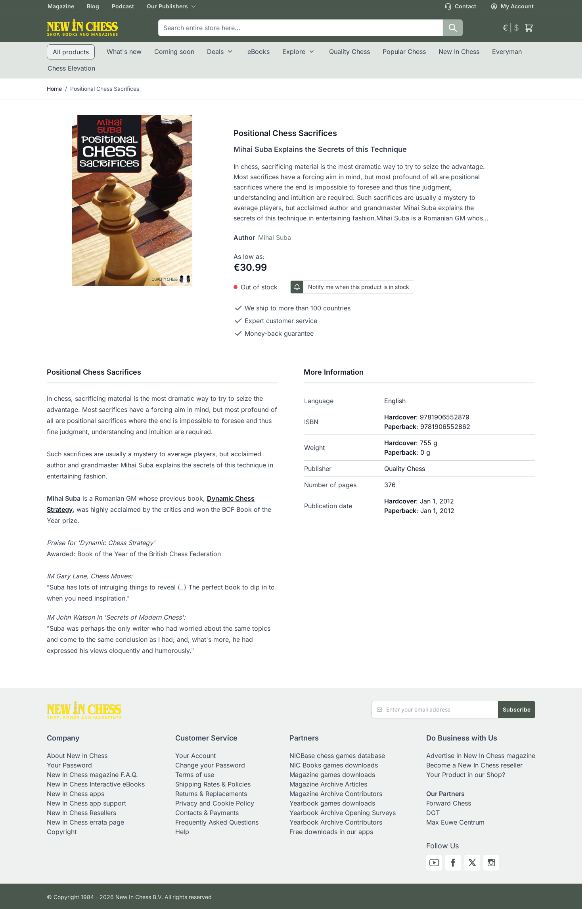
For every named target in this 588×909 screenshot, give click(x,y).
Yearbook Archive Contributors (336, 822)
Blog (93, 6)
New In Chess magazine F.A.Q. (92, 775)
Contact (460, 6)
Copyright (62, 832)
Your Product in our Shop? (466, 775)
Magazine (61, 6)
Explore (294, 52)
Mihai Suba (275, 237)
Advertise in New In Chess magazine (481, 756)
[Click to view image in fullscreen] (132, 200)
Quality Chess (350, 52)
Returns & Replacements (211, 794)
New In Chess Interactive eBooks (96, 784)
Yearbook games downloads (332, 803)
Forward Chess (449, 803)
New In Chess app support (86, 803)
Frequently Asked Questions (217, 822)
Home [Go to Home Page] (54, 89)
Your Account (195, 756)
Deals (215, 52)
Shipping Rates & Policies (213, 784)
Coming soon (174, 52)
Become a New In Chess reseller (474, 765)
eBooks (259, 52)
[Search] (453, 28)
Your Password (69, 765)
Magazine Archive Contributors (336, 794)
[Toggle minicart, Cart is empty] (529, 28)
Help (182, 832)
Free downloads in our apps (331, 832)
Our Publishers (167, 6)
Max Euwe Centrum (455, 822)
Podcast (123, 6)
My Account (512, 6)
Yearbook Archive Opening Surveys (343, 813)
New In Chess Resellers (81, 813)
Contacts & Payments (207, 813)
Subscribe (517, 709)
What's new (124, 52)
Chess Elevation (71, 68)
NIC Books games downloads (334, 765)
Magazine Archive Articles (328, 784)
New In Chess (459, 52)
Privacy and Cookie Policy (215, 803)
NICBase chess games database (337, 756)
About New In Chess (77, 756)
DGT (433, 813)
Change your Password (210, 765)
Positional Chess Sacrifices (105, 89)
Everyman (507, 52)
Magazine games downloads (332, 775)
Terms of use (195, 775)
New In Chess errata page (85, 822)
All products (71, 52)
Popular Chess (404, 52)
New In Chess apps (76, 794)
